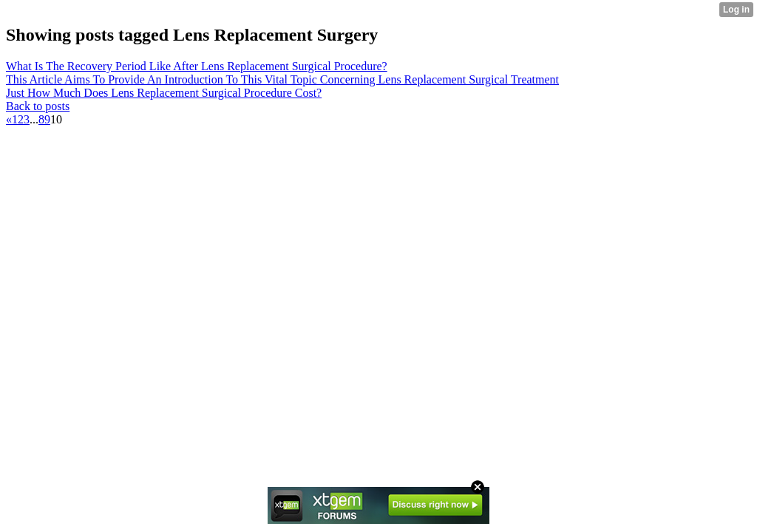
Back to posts (38, 106)
